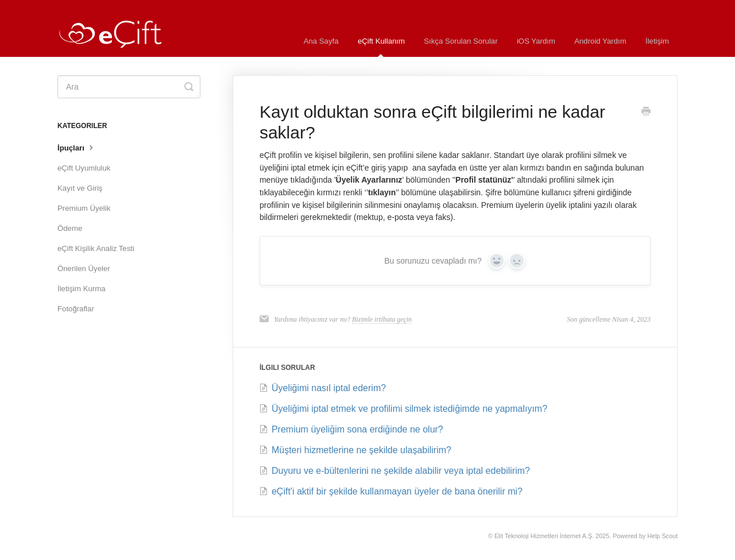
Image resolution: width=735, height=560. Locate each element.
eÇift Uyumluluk (84, 168)
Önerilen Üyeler (84, 269)
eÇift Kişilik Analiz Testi (96, 248)
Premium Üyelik (84, 208)
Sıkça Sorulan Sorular (461, 41)
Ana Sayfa (321, 41)
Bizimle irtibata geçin (382, 319)
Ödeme (70, 228)
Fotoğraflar (76, 309)
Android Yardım (600, 41)
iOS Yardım (536, 41)
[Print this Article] (646, 113)
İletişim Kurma (82, 289)
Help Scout (662, 536)
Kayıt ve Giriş (80, 188)
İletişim (657, 41)
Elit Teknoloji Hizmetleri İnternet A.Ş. (544, 536)
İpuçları (77, 147)
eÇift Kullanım (381, 47)
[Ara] (129, 87)
